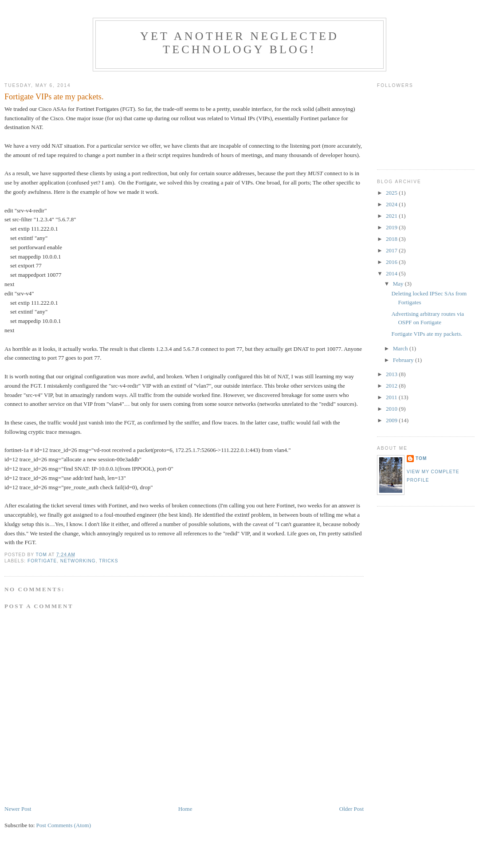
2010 (392, 409)
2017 (392, 250)
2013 (392, 374)
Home (185, 809)
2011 (392, 397)
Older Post (351, 809)
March (401, 348)
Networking (78, 561)
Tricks (108, 561)
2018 (392, 239)
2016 (392, 262)
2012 (392, 386)
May (399, 284)
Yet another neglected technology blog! (239, 43)
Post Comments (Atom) (64, 825)
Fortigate (42, 561)
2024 (392, 204)
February (404, 360)
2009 (392, 420)
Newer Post (18, 809)
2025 (392, 193)
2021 (392, 216)
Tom (421, 458)
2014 (392, 273)
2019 (392, 227)
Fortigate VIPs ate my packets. (427, 334)
